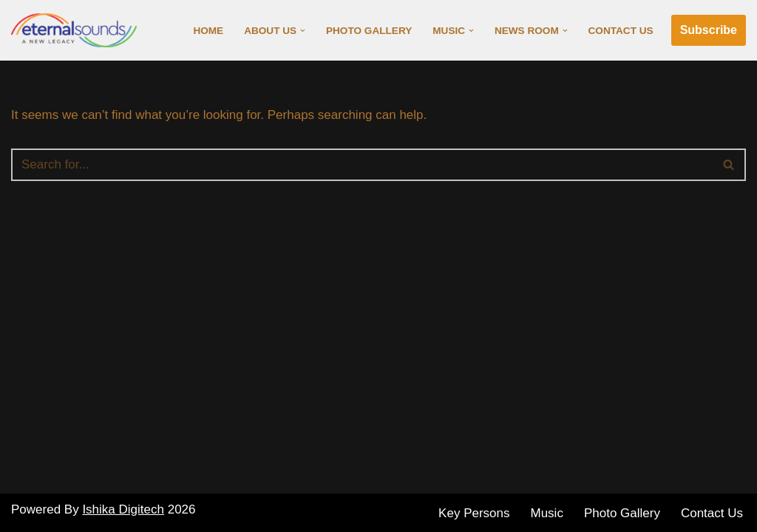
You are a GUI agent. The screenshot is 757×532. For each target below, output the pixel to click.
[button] (303, 31)
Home (208, 31)
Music (547, 513)
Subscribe (709, 30)
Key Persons (474, 513)
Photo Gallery (369, 31)
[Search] (362, 165)
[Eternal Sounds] (78, 30)
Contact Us (621, 31)
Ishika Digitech (123, 509)
